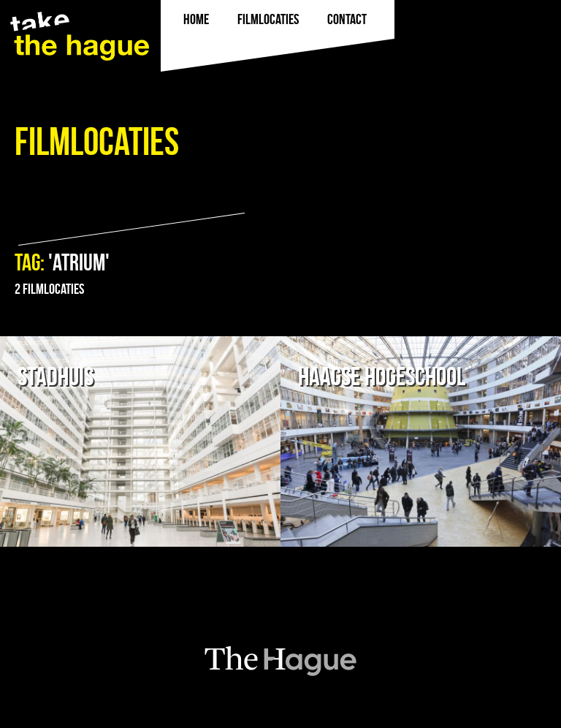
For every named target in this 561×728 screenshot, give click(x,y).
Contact (347, 19)
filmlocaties (268, 19)
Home (196, 19)
